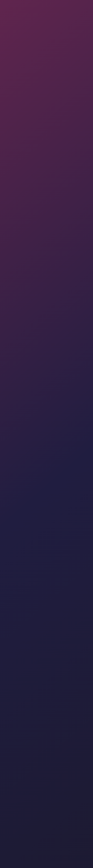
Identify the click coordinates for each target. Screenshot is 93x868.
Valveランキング (75, 810)
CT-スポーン (6, 60)
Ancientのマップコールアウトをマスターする (13, 52)
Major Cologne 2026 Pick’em (16, 575)
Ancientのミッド (7, 57)
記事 (4, 45)
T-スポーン (5, 59)
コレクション (51, 807)
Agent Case (50, 861)
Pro (70, 824)
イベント (49, 810)
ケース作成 (5, 814)
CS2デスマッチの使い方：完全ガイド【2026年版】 (74, 716)
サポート (78, 4)
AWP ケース (27, 861)
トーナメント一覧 (29, 810)
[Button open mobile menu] (90, 4)
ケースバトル (7, 101)
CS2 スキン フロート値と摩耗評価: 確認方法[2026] (44, 716)
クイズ (71, 807)
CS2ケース (6, 96)
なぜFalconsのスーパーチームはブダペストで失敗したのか (74, 635)
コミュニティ (40, 44)
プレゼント (5, 810)
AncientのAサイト (7, 54)
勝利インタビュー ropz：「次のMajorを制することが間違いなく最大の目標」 (15, 636)
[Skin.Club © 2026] (13, 830)
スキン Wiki (27, 824)
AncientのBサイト (7, 55)
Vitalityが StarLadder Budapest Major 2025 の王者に (44, 635)
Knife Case (5, 861)
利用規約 (49, 819)
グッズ (48, 824)
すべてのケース (28, 755)
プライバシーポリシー (29, 819)
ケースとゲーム (67, 4)
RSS (70, 819)
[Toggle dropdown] (32, 4)
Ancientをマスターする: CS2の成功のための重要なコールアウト (17, 62)
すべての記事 (17, 693)
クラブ (56, 4)
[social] (48, 835)
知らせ (24, 4)
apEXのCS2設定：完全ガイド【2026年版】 (15, 716)
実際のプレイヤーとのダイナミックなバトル (16, 772)
